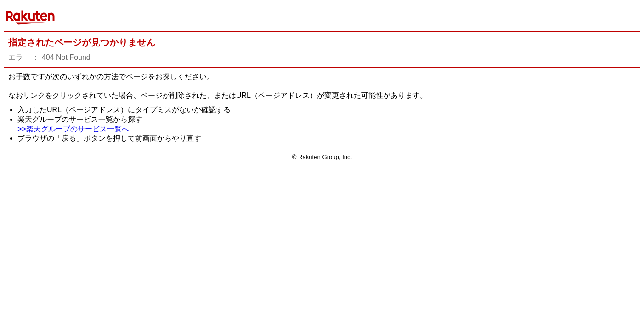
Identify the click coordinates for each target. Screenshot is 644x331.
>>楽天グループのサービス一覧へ (73, 129)
